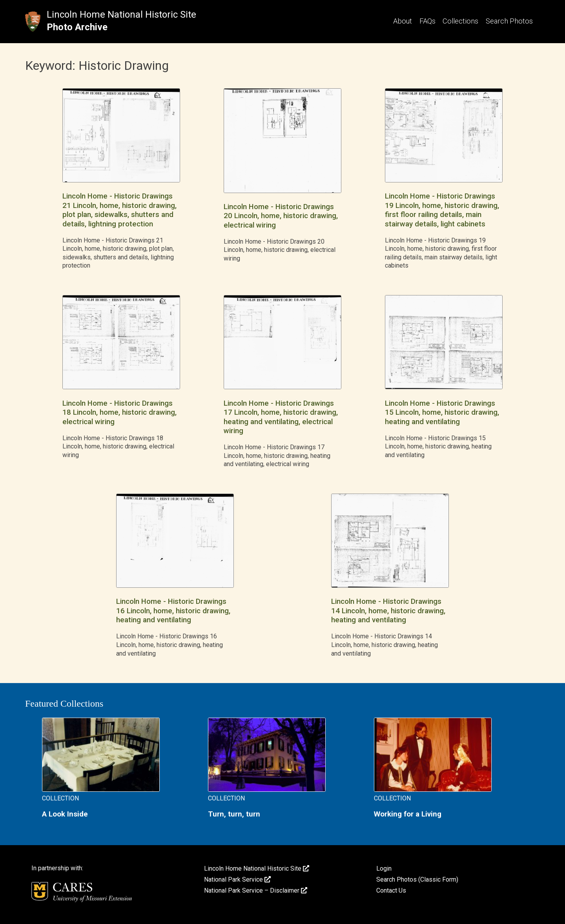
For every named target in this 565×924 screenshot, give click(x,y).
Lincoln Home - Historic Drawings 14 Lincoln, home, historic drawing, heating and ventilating (388, 611)
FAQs (427, 21)
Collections (460, 21)
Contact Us (391, 890)
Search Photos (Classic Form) (417, 879)
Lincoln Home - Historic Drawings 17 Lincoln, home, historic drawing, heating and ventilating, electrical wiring (281, 417)
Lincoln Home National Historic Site (121, 15)
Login (384, 868)
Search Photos (509, 21)
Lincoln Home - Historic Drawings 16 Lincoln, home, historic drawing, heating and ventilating (173, 611)
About (403, 21)
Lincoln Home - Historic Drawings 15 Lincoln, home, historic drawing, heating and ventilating (442, 413)
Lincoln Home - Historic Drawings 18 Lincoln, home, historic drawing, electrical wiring (119, 413)
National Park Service (237, 879)
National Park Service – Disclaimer (256, 890)
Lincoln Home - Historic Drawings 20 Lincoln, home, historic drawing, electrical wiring (281, 216)
